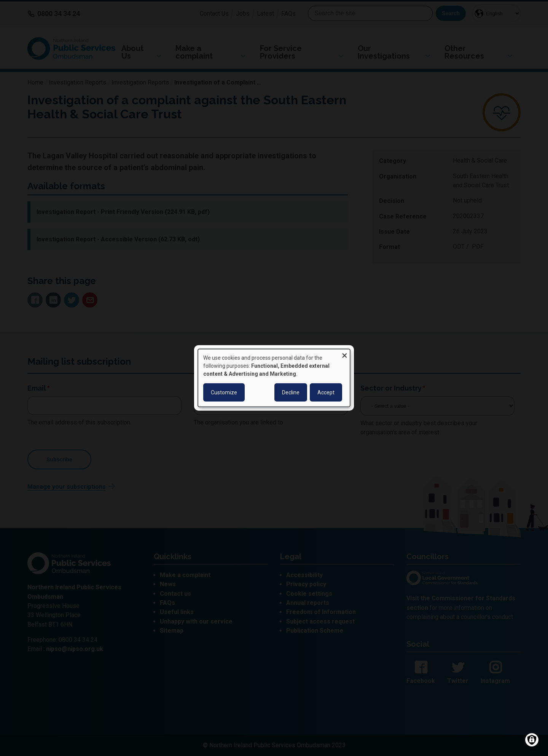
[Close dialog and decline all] (344, 354)
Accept (326, 392)
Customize (224, 392)
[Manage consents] (532, 740)
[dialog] (274, 378)
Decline (291, 392)
